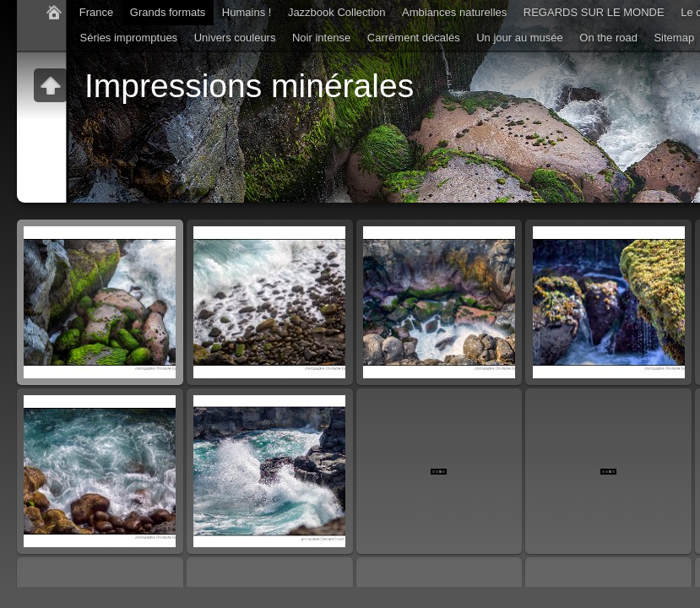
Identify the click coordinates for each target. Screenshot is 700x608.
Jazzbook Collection (337, 12)
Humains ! (247, 12)
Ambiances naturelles (454, 12)
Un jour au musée (520, 38)
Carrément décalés (414, 38)
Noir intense (321, 38)
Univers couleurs (235, 38)
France (96, 12)
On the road (608, 38)
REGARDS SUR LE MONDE (594, 12)
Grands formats (168, 12)
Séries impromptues (129, 38)
